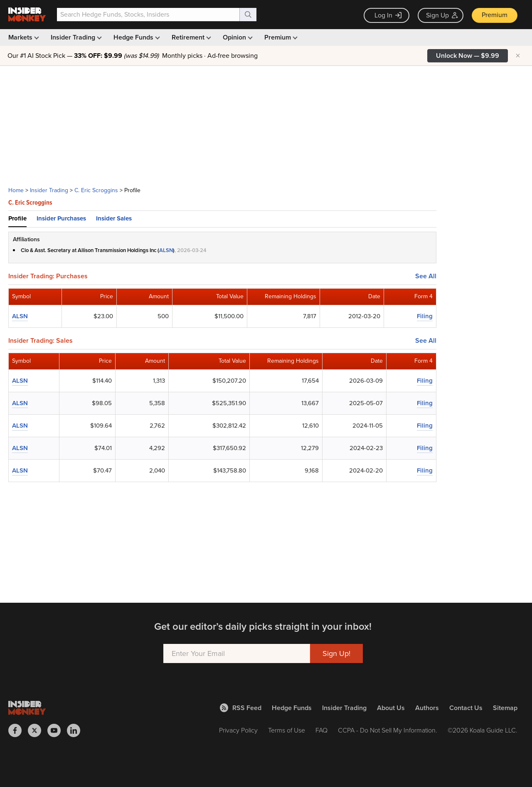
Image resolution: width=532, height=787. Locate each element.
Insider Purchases (61, 218)
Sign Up (442, 15)
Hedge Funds (136, 37)
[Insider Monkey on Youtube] (57, 730)
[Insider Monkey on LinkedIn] (77, 730)
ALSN (166, 250)
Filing (425, 316)
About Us (391, 708)
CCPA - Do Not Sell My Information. (388, 730)
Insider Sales (114, 218)
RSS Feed (241, 708)
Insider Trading (75, 37)
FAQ (321, 730)
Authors (427, 708)
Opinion (237, 37)
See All (426, 276)
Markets (23, 37)
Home (16, 190)
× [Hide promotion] (518, 56)
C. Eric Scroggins (96, 190)
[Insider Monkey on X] (38, 730)
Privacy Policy (238, 730)
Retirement (191, 37)
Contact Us (466, 708)
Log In (388, 15)
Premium (495, 15)
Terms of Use (287, 730)
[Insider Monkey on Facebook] (18, 730)
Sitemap (505, 708)
